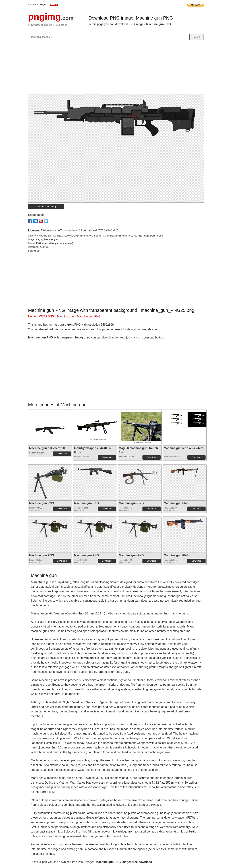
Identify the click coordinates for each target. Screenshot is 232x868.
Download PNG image (46, 207)
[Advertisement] (116, 69)
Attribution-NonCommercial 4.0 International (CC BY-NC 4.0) (79, 230)
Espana (54, 4)
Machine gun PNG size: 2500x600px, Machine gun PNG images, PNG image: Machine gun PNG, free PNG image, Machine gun (101, 236)
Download (62, 454)
